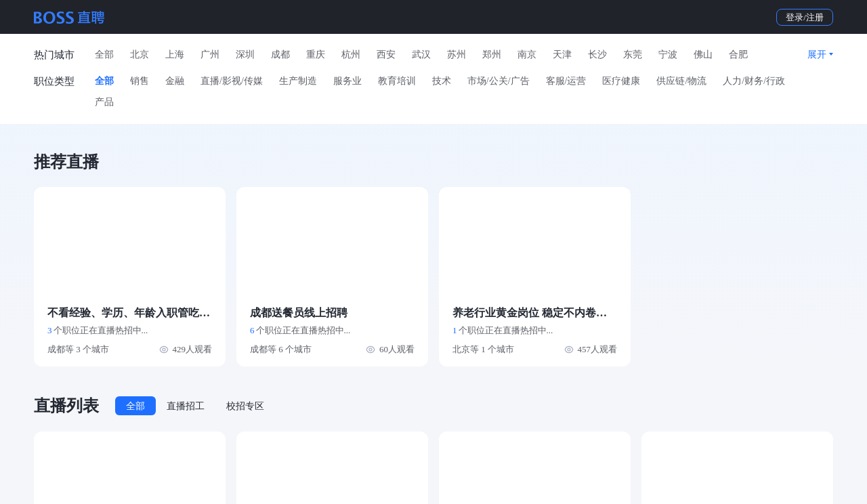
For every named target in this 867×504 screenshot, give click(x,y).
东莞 (633, 55)
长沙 (597, 55)
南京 (527, 55)
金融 (175, 81)
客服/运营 (566, 81)
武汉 (421, 55)
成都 (280, 55)
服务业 (347, 81)
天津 (562, 55)
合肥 (738, 55)
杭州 (351, 55)
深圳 (245, 55)
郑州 (492, 55)
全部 (104, 55)
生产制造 (298, 81)
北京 (140, 55)
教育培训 (397, 81)
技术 (442, 81)
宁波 (668, 55)
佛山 (703, 55)
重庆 (316, 55)
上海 (175, 55)
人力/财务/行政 (754, 81)
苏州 (457, 55)
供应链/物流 (681, 81)
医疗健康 (621, 81)
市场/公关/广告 (499, 81)
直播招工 (186, 406)
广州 (210, 55)
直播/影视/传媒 (232, 81)
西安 (386, 55)
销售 (140, 81)
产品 (104, 102)
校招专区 (245, 406)
